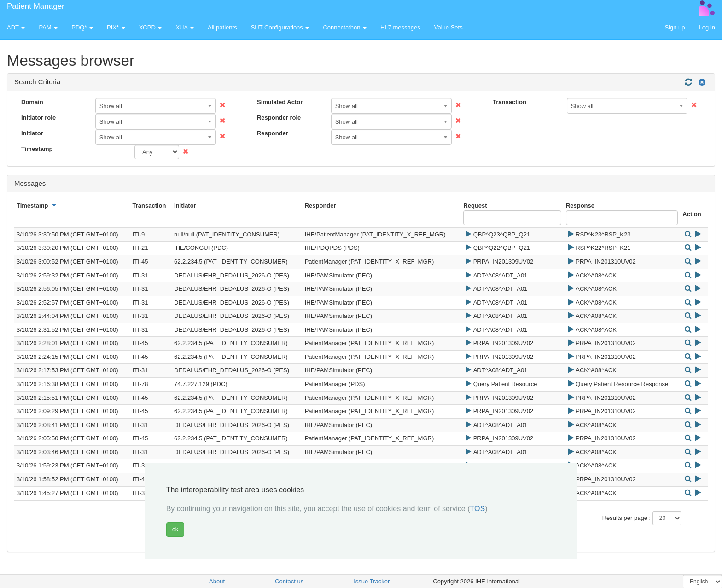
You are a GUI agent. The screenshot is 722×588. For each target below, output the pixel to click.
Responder (273, 133)
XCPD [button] (151, 27)
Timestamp (37, 149)
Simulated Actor (280, 102)
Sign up (675, 27)
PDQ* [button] (82, 27)
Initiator (32, 133)
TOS (478, 509)
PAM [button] (48, 27)
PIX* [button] (116, 27)
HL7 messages (400, 27)
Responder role (279, 118)
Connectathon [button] (345, 27)
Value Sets (448, 27)
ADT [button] (16, 27)
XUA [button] (185, 27)
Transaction (509, 102)
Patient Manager (36, 6)
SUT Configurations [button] (280, 27)
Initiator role (38, 118)
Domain (32, 102)
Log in (707, 27)
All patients (222, 27)
